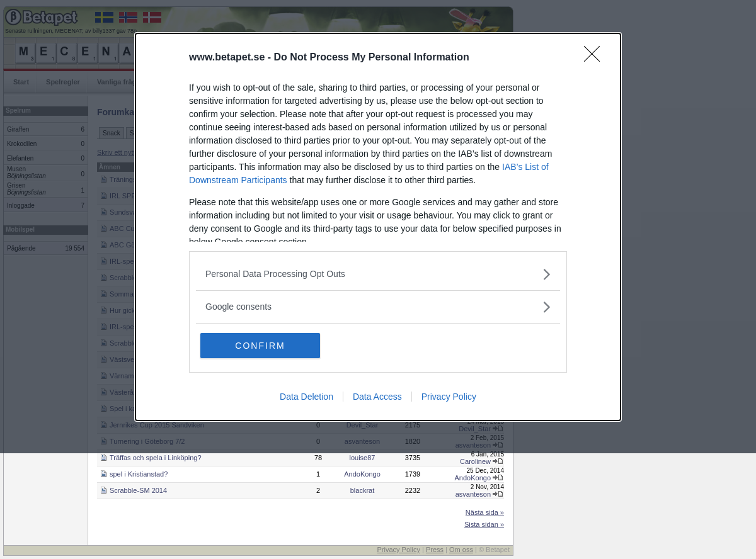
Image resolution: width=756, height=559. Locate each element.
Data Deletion (306, 397)
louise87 (363, 458)
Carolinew (475, 461)
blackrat (363, 490)
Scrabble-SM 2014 (138, 490)
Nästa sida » (485, 512)
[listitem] (378, 274)
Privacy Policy (449, 397)
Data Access (377, 397)
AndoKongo (362, 474)
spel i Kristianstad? (139, 474)
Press (435, 550)
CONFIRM (260, 346)
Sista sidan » (484, 524)
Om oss (461, 550)
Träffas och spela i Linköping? (156, 458)
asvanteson (473, 494)
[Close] (596, 58)
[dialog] (378, 227)
